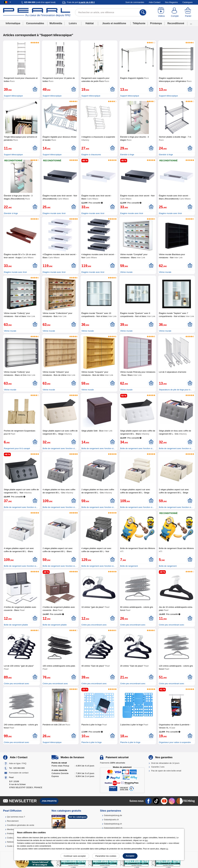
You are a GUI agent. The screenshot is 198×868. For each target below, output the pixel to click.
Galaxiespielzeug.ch (113, 824)
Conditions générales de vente (21, 825)
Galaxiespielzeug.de (113, 815)
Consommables (35, 23)
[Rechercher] (143, 12)
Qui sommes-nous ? (16, 817)
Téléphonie (139, 23)
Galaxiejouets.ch (111, 820)
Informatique (13, 23)
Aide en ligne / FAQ (18, 763)
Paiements (112, 763)
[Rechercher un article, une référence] (111, 12)
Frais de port (81, 2)
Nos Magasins (171, 2)
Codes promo (13, 838)
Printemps (156, 23)
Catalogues (187, 2)
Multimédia (56, 23)
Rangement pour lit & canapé (17, 448)
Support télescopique (13, 96)
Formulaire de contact (19, 773)
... (191, 23)
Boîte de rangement (129, 566)
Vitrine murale (126, 272)
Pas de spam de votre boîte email (166, 771)
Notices (10, 842)
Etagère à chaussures (91, 155)
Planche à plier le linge (91, 742)
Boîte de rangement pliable (16, 625)
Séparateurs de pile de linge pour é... (175, 390)
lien (146, 840)
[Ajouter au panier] (35, 89)
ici (167, 849)
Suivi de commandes (135, 2)
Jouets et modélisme (114, 23)
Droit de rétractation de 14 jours (165, 763)
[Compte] (175, 12)
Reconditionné (176, 23)
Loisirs (73, 23)
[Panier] (188, 12)
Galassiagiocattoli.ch (113, 828)
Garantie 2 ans (158, 767)
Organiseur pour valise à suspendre (175, 742)
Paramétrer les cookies (106, 856)
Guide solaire (13, 846)
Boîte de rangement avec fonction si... (60, 448)
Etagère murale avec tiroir (54, 213)
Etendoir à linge (127, 155)
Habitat (90, 23)
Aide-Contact (155, 2)
